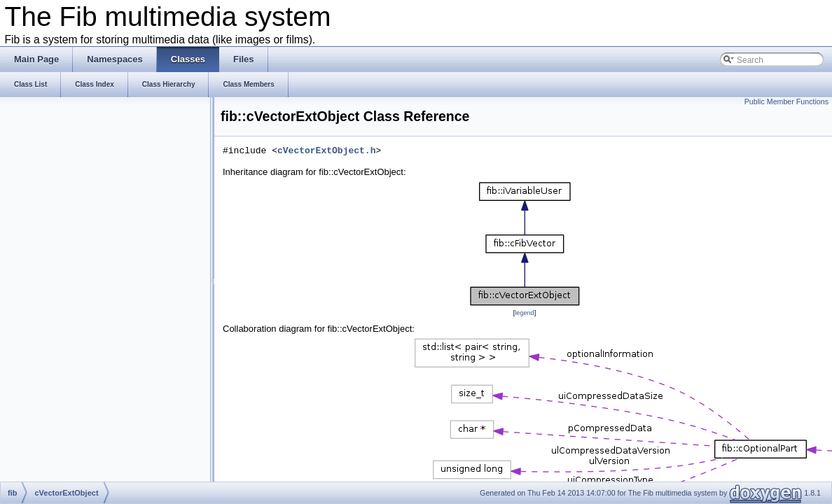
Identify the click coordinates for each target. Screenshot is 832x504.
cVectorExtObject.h (326, 151)
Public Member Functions (786, 101)
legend (524, 313)
